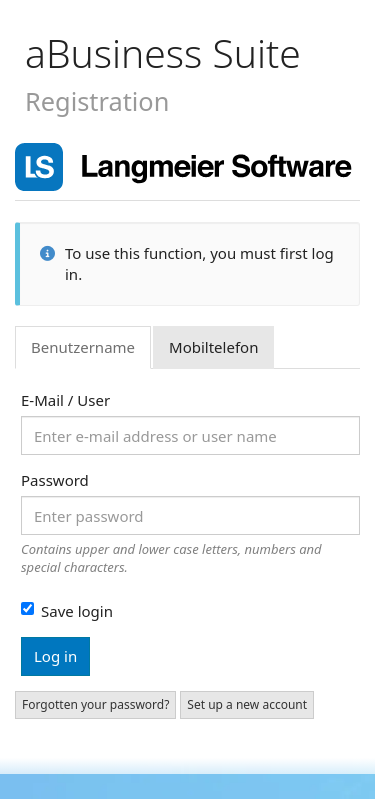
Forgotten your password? (95, 704)
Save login (67, 611)
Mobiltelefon (213, 347)
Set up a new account (247, 704)
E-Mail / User (65, 400)
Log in (55, 656)
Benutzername (83, 347)
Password (55, 480)
